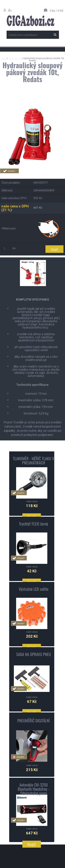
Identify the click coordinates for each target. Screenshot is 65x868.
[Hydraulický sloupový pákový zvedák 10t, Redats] (32, 104)
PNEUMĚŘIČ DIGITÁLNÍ (34, 721)
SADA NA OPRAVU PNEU (34, 654)
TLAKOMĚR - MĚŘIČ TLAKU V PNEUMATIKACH (34, 461)
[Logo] (30, 21)
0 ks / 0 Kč (57, 11)
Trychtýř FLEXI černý (33, 524)
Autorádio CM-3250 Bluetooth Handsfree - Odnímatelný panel (34, 789)
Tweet (55, 175)
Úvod (4, 58)
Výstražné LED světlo (33, 589)
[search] (55, 35)
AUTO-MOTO (15, 58)
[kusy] (6, 248)
